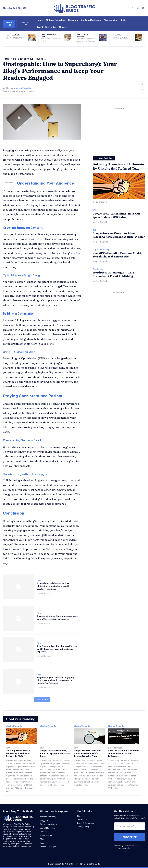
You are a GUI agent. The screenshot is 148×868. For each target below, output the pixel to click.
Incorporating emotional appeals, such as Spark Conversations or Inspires (57, 617)
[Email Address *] (130, 826)
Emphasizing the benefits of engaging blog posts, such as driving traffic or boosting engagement (55, 680)
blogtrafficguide (22, 88)
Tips (14, 59)
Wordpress (98, 269)
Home (6, 59)
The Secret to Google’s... (83, 35)
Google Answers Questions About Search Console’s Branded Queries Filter (119, 235)
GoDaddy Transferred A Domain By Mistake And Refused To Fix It (18, 753)
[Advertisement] (119, 130)
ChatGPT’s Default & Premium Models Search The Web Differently (124, 753)
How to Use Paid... (13, 35)
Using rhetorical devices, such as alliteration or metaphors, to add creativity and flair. (53, 586)
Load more (42, 699)
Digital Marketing (101, 250)
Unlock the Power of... (121, 35)
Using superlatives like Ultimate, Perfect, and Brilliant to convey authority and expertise (57, 649)
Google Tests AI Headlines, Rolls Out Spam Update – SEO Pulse (55, 753)
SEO (95, 210)
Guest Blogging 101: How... (49, 35)
